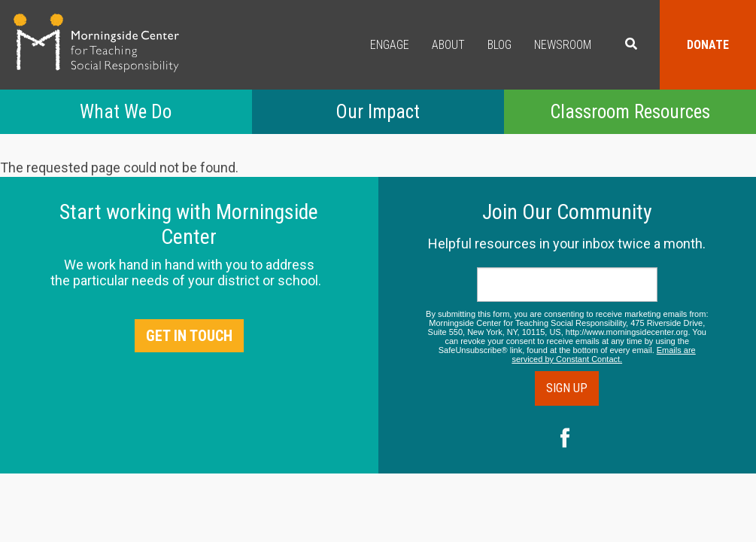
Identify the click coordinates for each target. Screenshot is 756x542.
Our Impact (378, 112)
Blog (499, 45)
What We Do (126, 112)
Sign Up (567, 388)
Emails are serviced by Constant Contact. (603, 355)
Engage (390, 45)
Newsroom (563, 45)
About (448, 45)
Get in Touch (189, 336)
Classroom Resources (630, 112)
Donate (708, 45)
